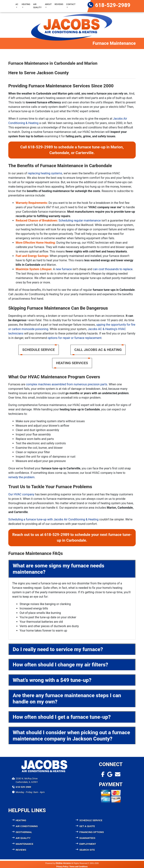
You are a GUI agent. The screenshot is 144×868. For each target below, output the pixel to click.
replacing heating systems (45, 173)
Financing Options (92, 832)
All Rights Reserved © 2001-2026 (85, 863)
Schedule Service (39, 350)
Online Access (63, 863)
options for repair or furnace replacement (75, 338)
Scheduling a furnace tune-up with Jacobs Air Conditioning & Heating (53, 519)
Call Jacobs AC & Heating (98, 350)
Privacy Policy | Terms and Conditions (72, 867)
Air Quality (37, 6)
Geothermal (24, 832)
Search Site (87, 850)
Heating (21, 820)
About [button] (48, 4)
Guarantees (87, 838)
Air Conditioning (27, 826)
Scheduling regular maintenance (80, 221)
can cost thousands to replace (113, 269)
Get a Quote (87, 826)
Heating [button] (26, 4)
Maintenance (24, 844)
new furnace (64, 269)
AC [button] (17, 4)
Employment (88, 844)
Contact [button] (71, 4)
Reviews (59, 4)
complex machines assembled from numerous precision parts (67, 384)
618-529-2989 (113, 5)
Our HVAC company (21, 494)
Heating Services (72, 363)
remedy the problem (21, 477)
